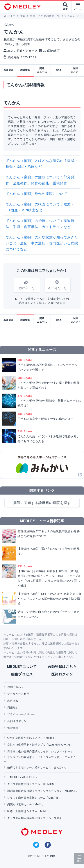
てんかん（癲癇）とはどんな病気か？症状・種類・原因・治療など (42, 164)
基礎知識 (9, 70)
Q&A (59, 70)
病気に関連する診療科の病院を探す (42, 503)
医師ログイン (62, 674)
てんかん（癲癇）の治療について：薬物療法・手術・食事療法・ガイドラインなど (40, 224)
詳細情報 (25, 70)
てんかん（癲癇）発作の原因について (36, 194)
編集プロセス (22, 674)
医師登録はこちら (62, 667)
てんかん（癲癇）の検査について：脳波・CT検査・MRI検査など (40, 207)
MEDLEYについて (22, 667)
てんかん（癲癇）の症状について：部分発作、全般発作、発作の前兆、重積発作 (40, 180)
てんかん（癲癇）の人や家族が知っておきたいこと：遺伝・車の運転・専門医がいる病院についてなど (42, 243)
